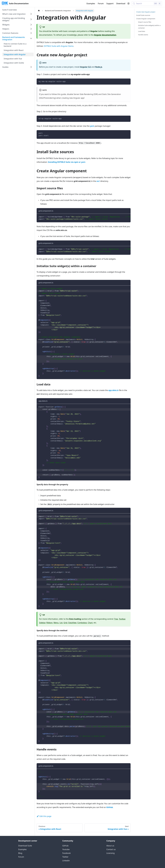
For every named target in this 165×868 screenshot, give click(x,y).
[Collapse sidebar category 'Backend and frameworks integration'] (31, 38)
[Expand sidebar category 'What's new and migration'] (31, 14)
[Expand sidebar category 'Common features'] (31, 33)
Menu (56, 623)
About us (110, 846)
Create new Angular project (146, 12)
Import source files (145, 22)
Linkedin (66, 861)
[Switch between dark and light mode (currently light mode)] (128, 3)
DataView (72, 623)
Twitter (65, 857)
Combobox (82, 623)
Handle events (143, 35)
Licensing (111, 853)
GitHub (65, 846)
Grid (65, 623)
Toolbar (122, 619)
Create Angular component (146, 19)
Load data (142, 31)
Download (121, 3)
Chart (90, 623)
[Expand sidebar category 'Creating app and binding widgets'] (31, 19)
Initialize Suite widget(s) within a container (149, 27)
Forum (101, 3)
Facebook (67, 853)
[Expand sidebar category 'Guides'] (31, 67)
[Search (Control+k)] (147, 3)
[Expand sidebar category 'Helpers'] (31, 29)
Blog (20, 853)
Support (110, 3)
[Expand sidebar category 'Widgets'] (31, 25)
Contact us (111, 849)
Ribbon (49, 623)
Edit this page (44, 816)
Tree (116, 619)
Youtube (66, 849)
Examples (91, 3)
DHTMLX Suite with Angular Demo (59, 46)
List (61, 623)
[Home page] (39, 11)
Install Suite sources (143, 15)
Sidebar (42, 623)
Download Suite (25, 846)
